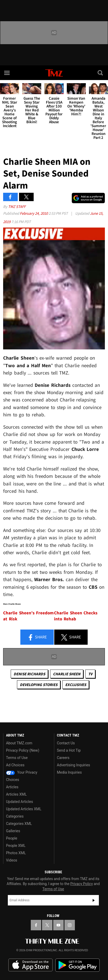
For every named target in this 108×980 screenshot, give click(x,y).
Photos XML (16, 853)
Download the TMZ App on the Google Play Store (77, 965)
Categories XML (19, 824)
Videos (12, 860)
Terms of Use (17, 758)
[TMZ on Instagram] (70, 925)
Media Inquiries (69, 772)
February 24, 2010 (34, 213)
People (12, 838)
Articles (12, 787)
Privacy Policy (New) (23, 750)
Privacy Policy (82, 884)
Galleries (13, 831)
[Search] (101, 73)
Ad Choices (15, 765)
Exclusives (76, 685)
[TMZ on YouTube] (58, 925)
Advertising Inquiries (73, 765)
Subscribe (94, 900)
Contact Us (66, 743)
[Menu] (7, 73)
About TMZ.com (19, 743)
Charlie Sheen (67, 674)
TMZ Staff (17, 206)
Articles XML (16, 794)
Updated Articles (19, 802)
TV (90, 674)
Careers (63, 758)
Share (37, 637)
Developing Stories (39, 685)
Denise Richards (29, 674)
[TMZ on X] (47, 925)
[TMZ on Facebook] (36, 925)
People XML (16, 846)
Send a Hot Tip (69, 750)
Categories (15, 816)
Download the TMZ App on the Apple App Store (31, 965)
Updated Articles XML (24, 809)
